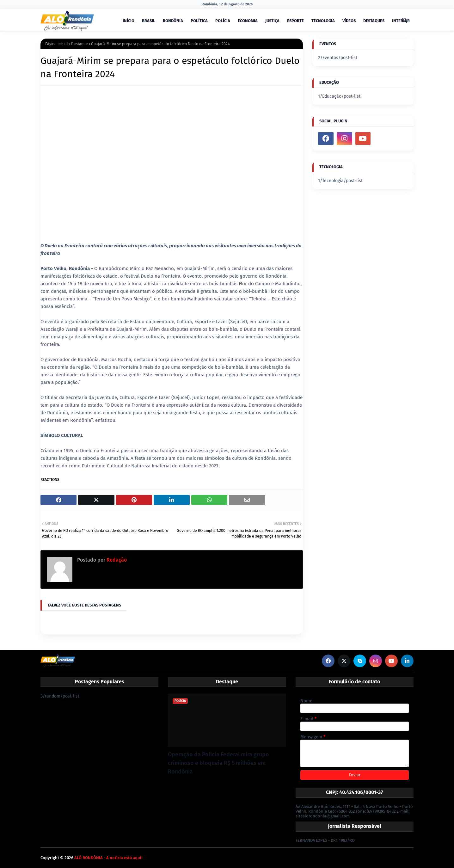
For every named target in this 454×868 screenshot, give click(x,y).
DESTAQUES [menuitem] (374, 21)
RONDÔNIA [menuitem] (173, 21)
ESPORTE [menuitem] (295, 21)
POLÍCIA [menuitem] (223, 21)
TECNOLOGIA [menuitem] (323, 21)
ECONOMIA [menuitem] (248, 21)
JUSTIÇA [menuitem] (272, 21)
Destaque (80, 44)
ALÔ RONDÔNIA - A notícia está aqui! (108, 858)
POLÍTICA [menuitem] (199, 21)
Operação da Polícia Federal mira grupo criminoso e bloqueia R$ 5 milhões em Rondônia (218, 763)
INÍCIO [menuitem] (129, 21)
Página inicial (57, 44)
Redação (116, 560)
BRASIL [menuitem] (149, 21)
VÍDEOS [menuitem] (349, 21)
